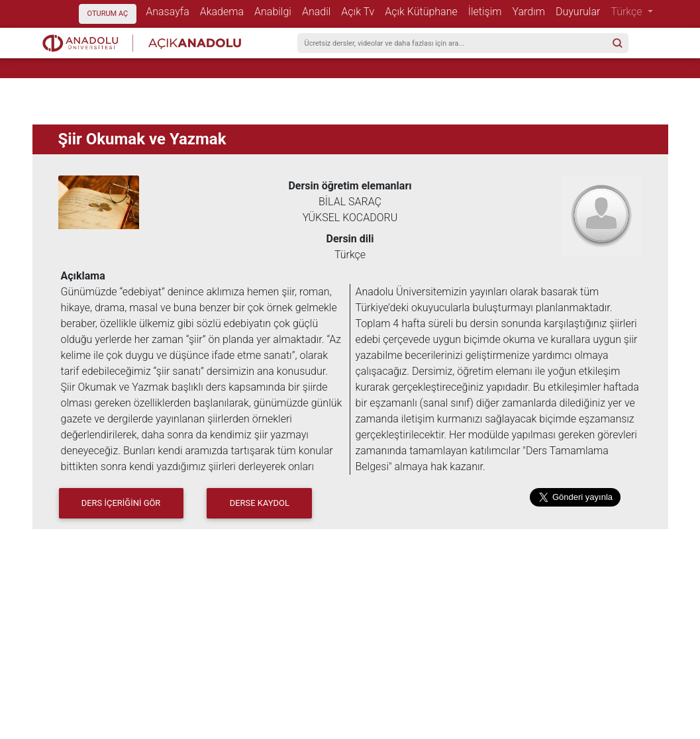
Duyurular (580, 11)
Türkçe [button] (627, 12)
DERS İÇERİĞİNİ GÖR (121, 503)
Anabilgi (275, 11)
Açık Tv (360, 11)
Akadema (225, 11)
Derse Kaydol (260, 503)
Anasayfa (170, 11)
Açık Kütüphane (424, 11)
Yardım (531, 11)
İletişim (488, 11)
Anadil (319, 11)
